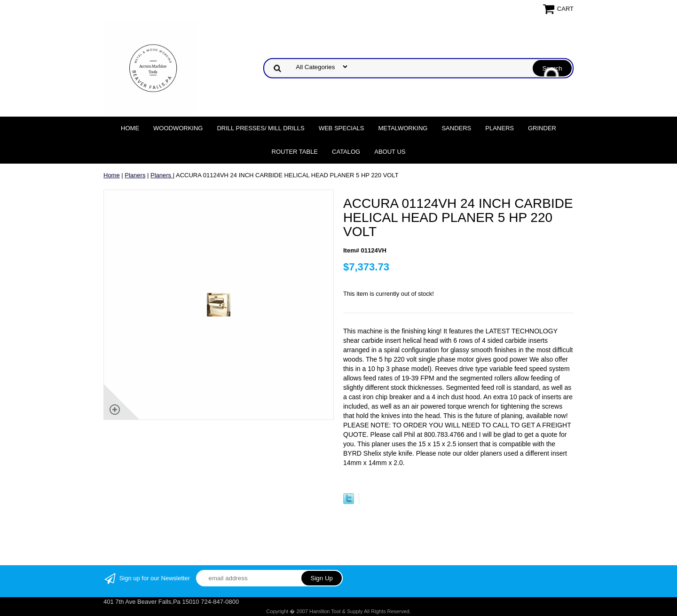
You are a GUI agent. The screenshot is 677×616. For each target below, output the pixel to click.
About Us (390, 152)
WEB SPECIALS (342, 128)
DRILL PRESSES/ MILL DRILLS (260, 128)
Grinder (542, 128)
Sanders (456, 128)
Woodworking (178, 128)
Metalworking (403, 128)
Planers (500, 128)
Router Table (295, 152)
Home (130, 128)
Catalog (346, 152)
